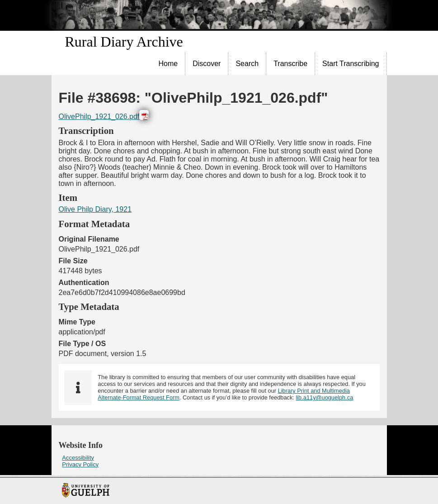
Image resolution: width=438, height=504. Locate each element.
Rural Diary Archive (124, 42)
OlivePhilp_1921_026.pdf (99, 116)
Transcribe (290, 64)
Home (168, 64)
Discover (207, 64)
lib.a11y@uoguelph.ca (324, 397)
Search (247, 64)
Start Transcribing (351, 64)
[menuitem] (169, 64)
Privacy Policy (80, 464)
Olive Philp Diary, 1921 (95, 209)
